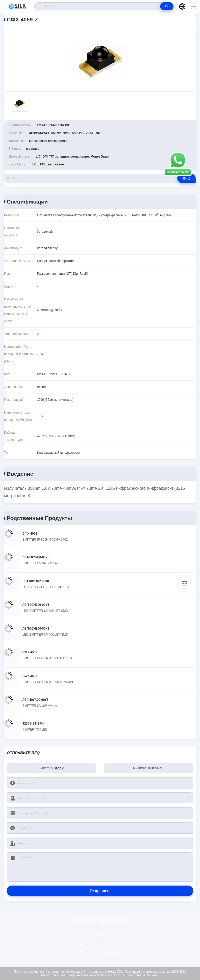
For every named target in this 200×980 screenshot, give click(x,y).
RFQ (186, 178)
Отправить (100, 891)
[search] (167, 6)
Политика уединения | (30, 972)
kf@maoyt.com (104, 943)
